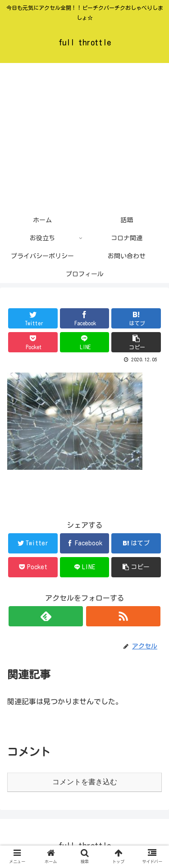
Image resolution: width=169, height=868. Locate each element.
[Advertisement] (84, 137)
